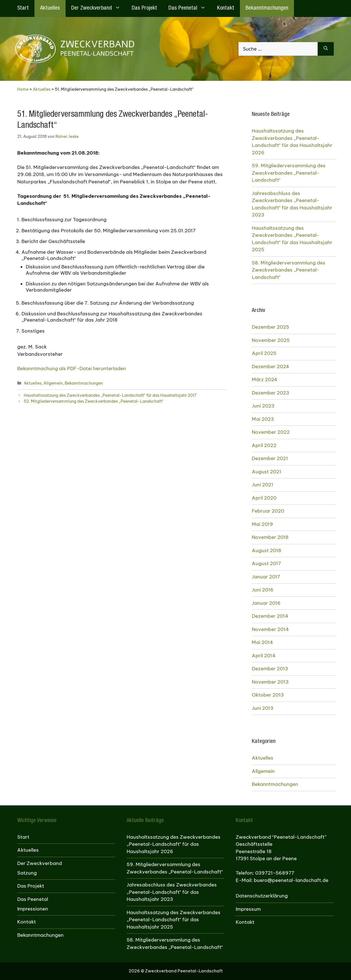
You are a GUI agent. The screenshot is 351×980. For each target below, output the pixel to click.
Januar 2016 (266, 603)
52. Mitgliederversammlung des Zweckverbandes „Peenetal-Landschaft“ (94, 401)
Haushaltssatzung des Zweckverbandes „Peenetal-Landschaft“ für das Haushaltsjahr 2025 (292, 239)
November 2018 (270, 537)
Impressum (248, 909)
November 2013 (270, 682)
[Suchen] (326, 49)
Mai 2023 (263, 419)
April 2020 (264, 498)
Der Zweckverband (99, 8)
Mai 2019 (262, 524)
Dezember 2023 (270, 393)
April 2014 (264, 656)
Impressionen (33, 909)
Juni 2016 (263, 590)
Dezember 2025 (270, 327)
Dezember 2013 (270, 669)
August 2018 (266, 550)
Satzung (27, 873)
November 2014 (270, 629)
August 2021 (266, 472)
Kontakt (226, 8)
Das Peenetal (190, 8)
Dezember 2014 (270, 616)
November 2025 (271, 340)
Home (23, 89)
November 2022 (271, 432)
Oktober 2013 (268, 695)
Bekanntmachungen (267, 8)
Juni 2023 (263, 406)
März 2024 (265, 380)
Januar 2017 (266, 577)
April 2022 (264, 445)
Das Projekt (144, 8)
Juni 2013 (263, 708)
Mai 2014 (262, 642)
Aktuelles (50, 8)
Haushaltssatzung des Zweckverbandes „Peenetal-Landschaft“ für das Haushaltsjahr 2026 (292, 142)
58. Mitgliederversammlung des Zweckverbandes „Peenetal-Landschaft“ (289, 270)
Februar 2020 (268, 511)
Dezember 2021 (270, 458)
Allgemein (53, 383)
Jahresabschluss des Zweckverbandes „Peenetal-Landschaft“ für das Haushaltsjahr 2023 (292, 204)
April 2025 (264, 353)
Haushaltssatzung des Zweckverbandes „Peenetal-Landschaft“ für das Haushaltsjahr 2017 (110, 395)
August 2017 (266, 563)
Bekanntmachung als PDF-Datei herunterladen (72, 368)
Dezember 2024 (270, 367)
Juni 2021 (263, 485)
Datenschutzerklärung (262, 896)
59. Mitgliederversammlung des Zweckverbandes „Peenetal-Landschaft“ (289, 173)
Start (23, 8)
